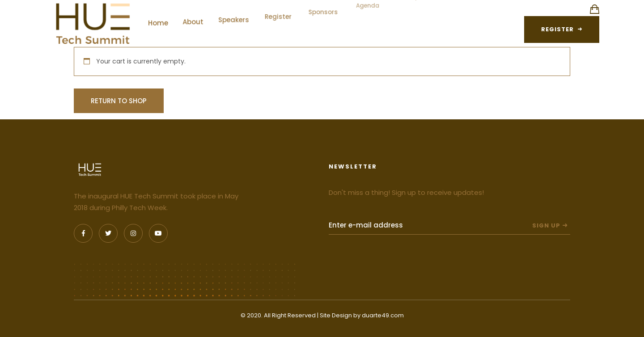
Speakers (235, 14)
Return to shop (119, 101)
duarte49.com (383, 315)
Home (162, 19)
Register (279, 9)
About (195, 17)
